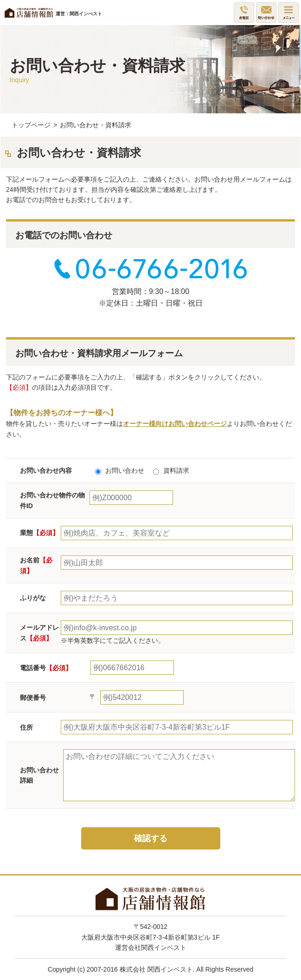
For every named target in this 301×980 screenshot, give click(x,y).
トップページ (31, 125)
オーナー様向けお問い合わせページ (175, 424)
